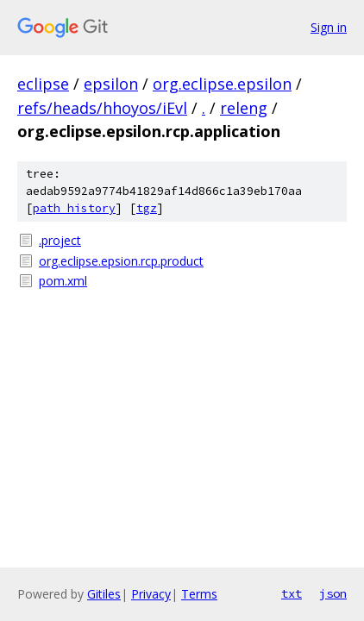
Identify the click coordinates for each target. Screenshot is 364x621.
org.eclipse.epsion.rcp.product (121, 261)
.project (60, 240)
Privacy (151, 594)
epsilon (111, 84)
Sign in (329, 27)
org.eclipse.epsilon (222, 84)
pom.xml (63, 281)
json (333, 593)
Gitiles (104, 594)
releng (244, 108)
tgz (147, 208)
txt (292, 593)
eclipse (43, 84)
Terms (199, 594)
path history (74, 208)
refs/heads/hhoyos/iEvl (102, 108)
